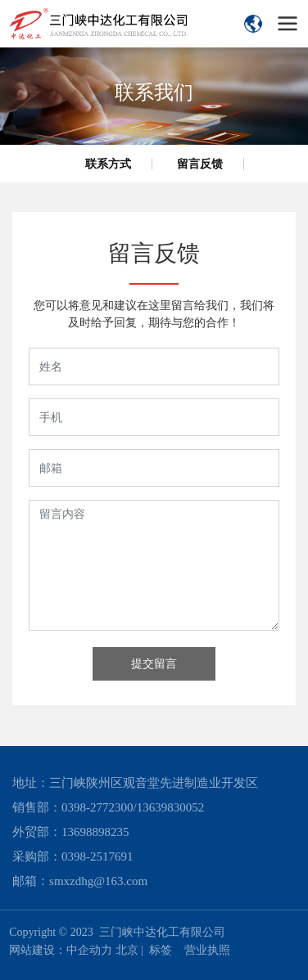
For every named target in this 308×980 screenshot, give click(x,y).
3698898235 (99, 832)
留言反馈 (200, 164)
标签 (161, 950)
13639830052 (171, 807)
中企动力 (89, 950)
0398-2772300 (97, 807)
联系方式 (108, 164)
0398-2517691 (97, 856)
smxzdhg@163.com (98, 881)
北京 (127, 950)
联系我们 (154, 92)
